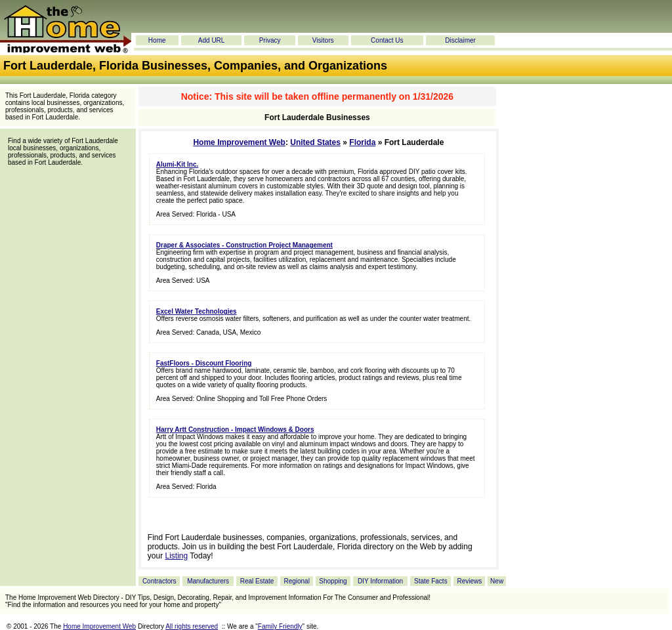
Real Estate (257, 581)
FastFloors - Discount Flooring (204, 363)
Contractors (159, 581)
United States (315, 142)
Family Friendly (280, 626)
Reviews (469, 581)
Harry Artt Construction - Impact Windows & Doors (235, 430)
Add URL (212, 40)
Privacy (270, 40)
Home (157, 40)
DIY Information (380, 581)
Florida (362, 142)
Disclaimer (460, 40)
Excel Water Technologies (197, 311)
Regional (296, 581)
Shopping (333, 581)
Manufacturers (208, 581)
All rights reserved (192, 626)
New (497, 581)
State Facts (431, 581)
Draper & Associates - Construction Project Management (244, 245)
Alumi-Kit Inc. (177, 164)
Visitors (323, 40)
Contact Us (387, 40)
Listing (177, 556)
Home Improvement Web (239, 142)
